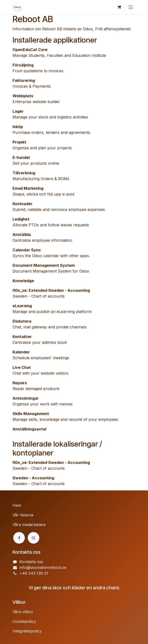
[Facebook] (19, 538)
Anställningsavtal (29, 429)
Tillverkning (24, 173)
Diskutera (22, 321)
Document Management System (44, 265)
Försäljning (23, 65)
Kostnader (23, 204)
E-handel (21, 157)
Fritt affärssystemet (113, 29)
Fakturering (24, 80)
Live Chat (22, 367)
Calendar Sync (27, 250)
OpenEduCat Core (30, 50)
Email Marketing (28, 188)
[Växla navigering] (131, 7)
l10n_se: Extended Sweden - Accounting (51, 290)
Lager (18, 111)
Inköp (18, 127)
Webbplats (23, 96)
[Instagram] (34, 538)
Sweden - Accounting (33, 478)
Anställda (22, 234)
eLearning (22, 306)
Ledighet (21, 219)
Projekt (19, 142)
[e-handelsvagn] (119, 7)
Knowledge (23, 281)
